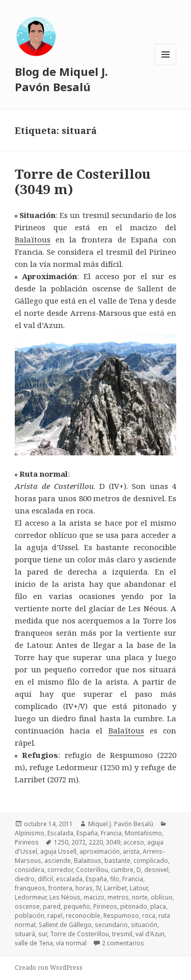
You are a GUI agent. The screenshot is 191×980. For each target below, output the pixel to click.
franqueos (30, 888)
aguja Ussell (58, 851)
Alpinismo (30, 833)
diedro (25, 879)
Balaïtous (33, 239)
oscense (27, 906)
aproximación (100, 851)
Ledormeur (31, 897)
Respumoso (121, 916)
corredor (60, 870)
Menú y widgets (166, 65)
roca (149, 916)
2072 (78, 842)
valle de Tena (34, 943)
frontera (60, 888)
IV (98, 888)
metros (118, 897)
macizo (94, 897)
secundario (111, 925)
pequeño (77, 906)
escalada (69, 879)
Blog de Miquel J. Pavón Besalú (61, 79)
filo (115, 879)
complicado (151, 861)
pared (52, 906)
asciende (58, 861)
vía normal (71, 943)
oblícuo (162, 897)
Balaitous (88, 861)
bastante (117, 861)
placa (158, 906)
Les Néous (65, 897)
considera (30, 870)
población (30, 916)
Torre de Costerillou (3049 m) (83, 181)
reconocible (83, 916)
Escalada (60, 833)
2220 (96, 842)
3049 (113, 842)
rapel (55, 916)
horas (84, 888)
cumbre (122, 870)
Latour (139, 888)
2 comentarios (123, 943)
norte (140, 897)
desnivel (156, 870)
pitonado (134, 906)
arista (131, 851)
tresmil (122, 934)
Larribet (115, 888)
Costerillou (92, 870)
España (87, 833)
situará (25, 934)
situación (144, 925)
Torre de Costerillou (79, 934)
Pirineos (27, 842)
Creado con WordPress (49, 968)
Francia (111, 833)
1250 (61, 842)
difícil (45, 879)
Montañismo (143, 833)
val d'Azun (150, 934)
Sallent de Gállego (65, 925)
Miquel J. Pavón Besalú (121, 824)
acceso (134, 842)
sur (43, 934)
